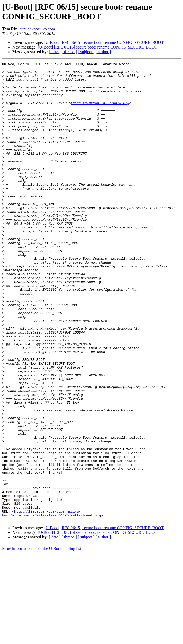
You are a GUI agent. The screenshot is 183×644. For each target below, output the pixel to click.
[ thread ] (69, 52)
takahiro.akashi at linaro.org (100, 111)
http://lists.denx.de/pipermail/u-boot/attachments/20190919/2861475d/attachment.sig (52, 604)
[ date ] (55, 52)
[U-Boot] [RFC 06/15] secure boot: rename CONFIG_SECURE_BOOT (104, 42)
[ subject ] (86, 52)
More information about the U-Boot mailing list (42, 639)
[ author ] (103, 52)
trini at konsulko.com (37, 29)
